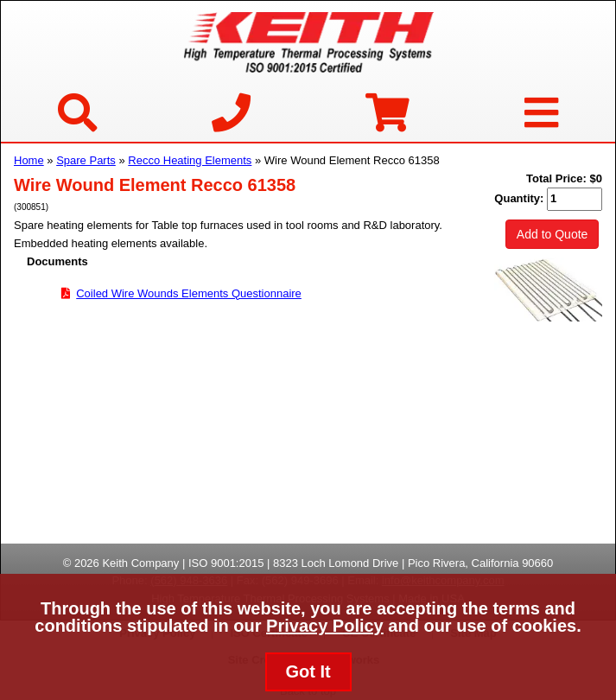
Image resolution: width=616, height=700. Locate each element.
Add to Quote (552, 234)
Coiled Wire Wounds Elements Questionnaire (189, 293)
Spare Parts (86, 160)
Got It (308, 671)
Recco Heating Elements (190, 160)
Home (29, 160)
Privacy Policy (325, 626)
